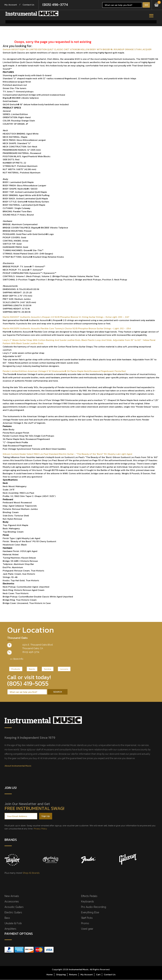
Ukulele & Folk (13, 923)
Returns (73, 975)
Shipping (61, 975)
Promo (85, 923)
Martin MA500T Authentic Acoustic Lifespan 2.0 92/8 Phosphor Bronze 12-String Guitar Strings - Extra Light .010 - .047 (66, 317)
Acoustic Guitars (14, 907)
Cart (98, 975)
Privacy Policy (40, 829)
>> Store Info (17, 659)
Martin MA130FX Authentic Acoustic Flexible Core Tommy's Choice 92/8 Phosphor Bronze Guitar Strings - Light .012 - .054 (67, 329)
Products (16, 669)
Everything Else (90, 913)
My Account (11, 5)
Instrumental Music (79, 970)
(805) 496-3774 (58, 5)
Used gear (87, 929)
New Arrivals (12, 896)
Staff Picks (87, 918)
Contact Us (30, 5)
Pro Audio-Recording (94, 907)
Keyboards (88, 902)
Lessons (64, 669)
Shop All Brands (31, 873)
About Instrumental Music (18, 766)
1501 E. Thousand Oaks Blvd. (38, 645)
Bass (7, 918)
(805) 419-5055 (28, 684)
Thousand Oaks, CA (33, 649)
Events (32, 669)
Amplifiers (10, 929)
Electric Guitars (13, 913)
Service (48, 669)
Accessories (12, 902)
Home (50, 975)
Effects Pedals (89, 896)
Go (146, 5)
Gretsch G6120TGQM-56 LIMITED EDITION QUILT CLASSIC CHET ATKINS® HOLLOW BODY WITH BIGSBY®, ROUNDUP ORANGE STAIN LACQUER (77, 50)
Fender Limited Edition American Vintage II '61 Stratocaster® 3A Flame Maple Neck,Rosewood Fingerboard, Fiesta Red (64, 371)
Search (58, 692)
